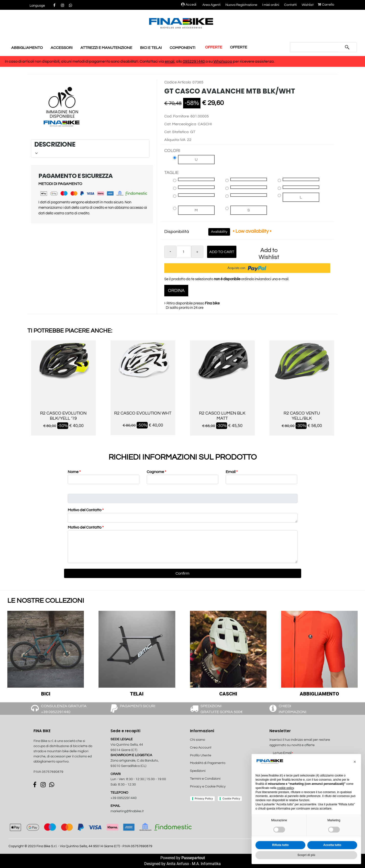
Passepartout (193, 858)
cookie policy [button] (286, 788)
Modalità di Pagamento (208, 763)
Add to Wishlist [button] (269, 254)
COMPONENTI (182, 48)
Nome (74, 472)
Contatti (290, 5)
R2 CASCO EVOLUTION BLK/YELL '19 (63, 416)
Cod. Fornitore (177, 116)
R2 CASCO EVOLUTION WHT (143, 413)
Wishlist (308, 5)
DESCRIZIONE (90, 148)
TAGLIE (171, 173)
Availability (219, 232)
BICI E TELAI (151, 48)
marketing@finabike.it (127, 811)
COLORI (172, 151)
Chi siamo (198, 740)
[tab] (90, 148)
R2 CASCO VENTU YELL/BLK (302, 416)
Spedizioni (198, 771)
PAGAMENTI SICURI (138, 706)
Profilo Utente (201, 755)
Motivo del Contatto (86, 510)
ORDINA (176, 291)
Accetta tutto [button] (332, 845)
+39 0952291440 (124, 798)
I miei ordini (271, 5)
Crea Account (201, 748)
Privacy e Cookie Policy (208, 787)
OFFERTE (214, 47)
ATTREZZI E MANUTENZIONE (106, 48)
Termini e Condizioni (205, 779)
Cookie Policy (231, 799)
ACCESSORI (62, 48)
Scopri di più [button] (306, 855)
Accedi (189, 5)
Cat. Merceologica (180, 124)
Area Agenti (211, 5)
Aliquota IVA (175, 140)
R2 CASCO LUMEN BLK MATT (222, 416)
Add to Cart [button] (222, 252)
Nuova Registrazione (241, 5)
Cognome (156, 472)
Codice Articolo (178, 82)
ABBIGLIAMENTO (27, 48)
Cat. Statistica (177, 132)
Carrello (326, 5)
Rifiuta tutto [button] (280, 845)
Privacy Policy (204, 799)
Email (232, 472)
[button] (37, 6)
